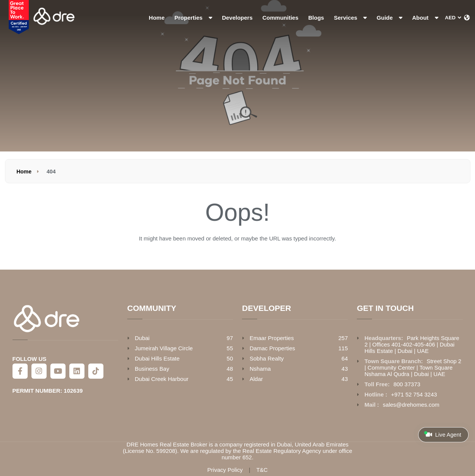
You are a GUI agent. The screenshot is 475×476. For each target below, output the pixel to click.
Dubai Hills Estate (157, 358)
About (425, 18)
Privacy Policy (225, 470)
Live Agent (442, 434)
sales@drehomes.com (411, 405)
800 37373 (407, 384)
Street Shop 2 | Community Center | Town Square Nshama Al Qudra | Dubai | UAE (413, 368)
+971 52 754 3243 (414, 394)
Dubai (142, 338)
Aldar (256, 379)
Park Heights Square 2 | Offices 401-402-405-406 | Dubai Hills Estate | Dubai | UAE (412, 344)
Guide (389, 18)
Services (350, 18)
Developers (237, 18)
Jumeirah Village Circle (164, 348)
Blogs (316, 18)
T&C (262, 470)
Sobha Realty (267, 358)
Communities (280, 18)
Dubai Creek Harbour (162, 379)
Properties (193, 18)
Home (157, 18)
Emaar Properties (272, 338)
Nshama (260, 369)
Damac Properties (272, 348)
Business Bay (152, 369)
